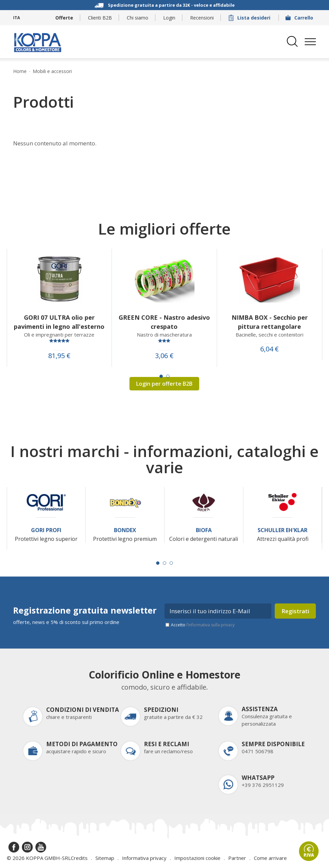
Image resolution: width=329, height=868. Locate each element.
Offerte (64, 18)
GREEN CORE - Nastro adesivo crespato (164, 322)
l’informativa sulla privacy (211, 625)
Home (20, 71)
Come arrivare (270, 858)
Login (169, 18)
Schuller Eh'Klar (282, 530)
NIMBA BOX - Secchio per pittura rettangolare (270, 322)
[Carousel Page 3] (171, 563)
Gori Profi (46, 530)
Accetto (203, 625)
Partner (237, 858)
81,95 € (59, 356)
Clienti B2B (100, 18)
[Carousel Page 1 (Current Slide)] (161, 376)
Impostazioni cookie (197, 858)
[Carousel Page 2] (168, 376)
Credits (79, 858)
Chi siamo (138, 18)
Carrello (300, 18)
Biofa (204, 530)
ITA (17, 18)
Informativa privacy (144, 858)
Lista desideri (250, 18)
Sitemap (105, 858)
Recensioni (202, 18)
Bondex (125, 530)
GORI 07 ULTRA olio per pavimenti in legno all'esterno (59, 322)
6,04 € (270, 349)
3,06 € (164, 356)
